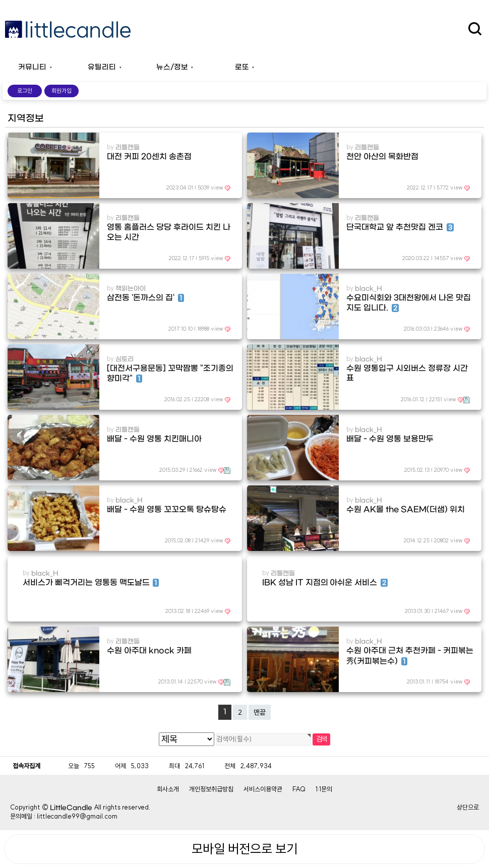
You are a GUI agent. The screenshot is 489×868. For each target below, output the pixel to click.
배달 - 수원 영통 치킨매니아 (154, 439)
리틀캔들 (128, 147)
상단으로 (468, 807)
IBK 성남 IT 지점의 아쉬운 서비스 (325, 583)
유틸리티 (102, 67)
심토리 (125, 359)
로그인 (25, 91)
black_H (369, 289)
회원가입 (62, 91)
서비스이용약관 (263, 789)
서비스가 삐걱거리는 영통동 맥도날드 (91, 583)
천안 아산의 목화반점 (382, 157)
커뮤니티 (32, 67)
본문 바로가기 (0, 0)
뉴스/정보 (172, 67)
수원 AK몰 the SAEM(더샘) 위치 (405, 510)
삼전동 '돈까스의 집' (145, 298)
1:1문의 (324, 789)
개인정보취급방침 (211, 789)
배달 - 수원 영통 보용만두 (390, 439)
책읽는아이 (131, 289)
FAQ (299, 789)
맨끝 (260, 712)
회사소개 (168, 789)
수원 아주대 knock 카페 (149, 651)
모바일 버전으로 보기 (244, 849)
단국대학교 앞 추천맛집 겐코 (400, 227)
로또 (242, 67)
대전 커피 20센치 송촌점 (149, 157)
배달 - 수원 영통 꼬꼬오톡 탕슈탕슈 (166, 510)
